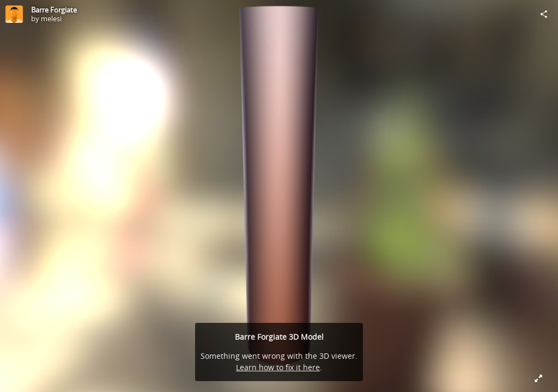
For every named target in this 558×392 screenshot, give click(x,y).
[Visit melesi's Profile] (14, 14)
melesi (51, 19)
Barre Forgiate (54, 10)
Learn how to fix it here (278, 367)
